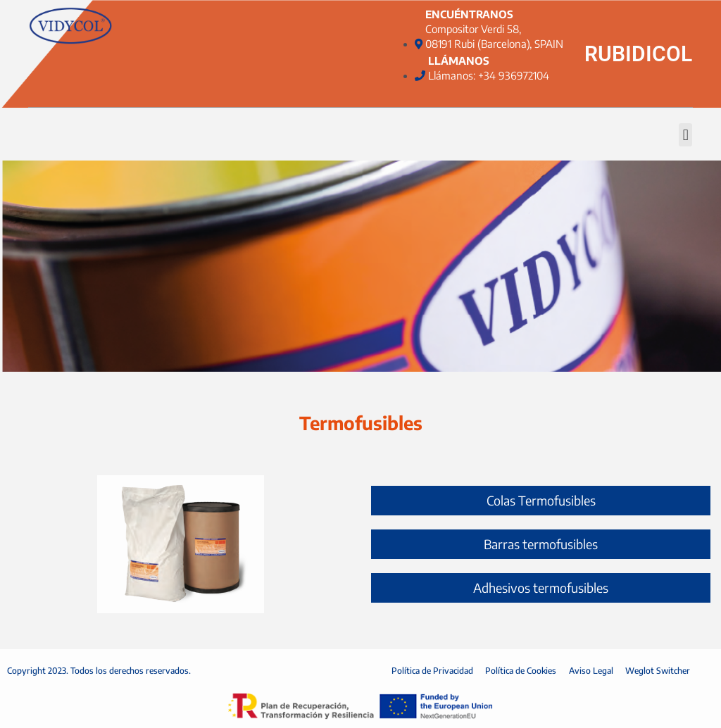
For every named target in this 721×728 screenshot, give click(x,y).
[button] (685, 135)
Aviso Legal (592, 671)
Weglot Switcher (660, 671)
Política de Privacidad (430, 671)
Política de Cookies (520, 671)
